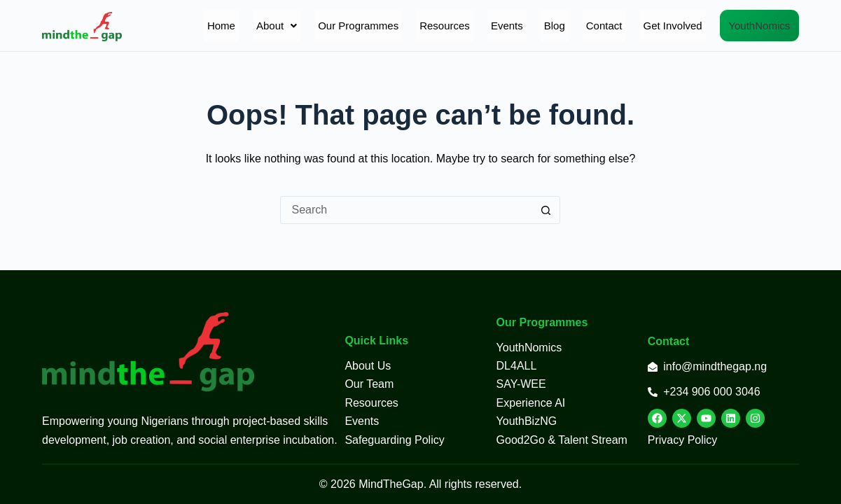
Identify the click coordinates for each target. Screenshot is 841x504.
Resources (407, 26)
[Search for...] (406, 210)
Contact (566, 26)
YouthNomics (740, 26)
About (238, 26)
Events (468, 26)
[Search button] (546, 210)
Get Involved (634, 26)
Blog (516, 26)
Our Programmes (320, 26)
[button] (238, 26)
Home (183, 26)
